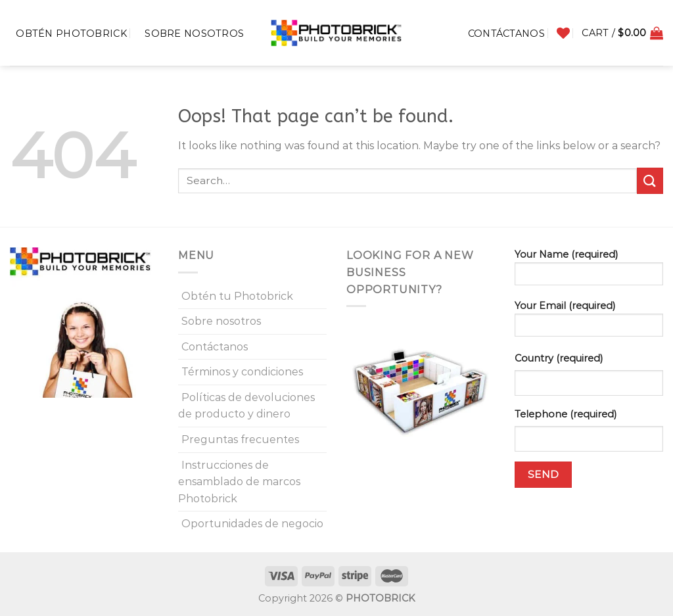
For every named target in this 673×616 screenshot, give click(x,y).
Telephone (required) (566, 414)
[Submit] (650, 180)
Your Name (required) (589, 272)
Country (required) (559, 358)
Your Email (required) (589, 323)
